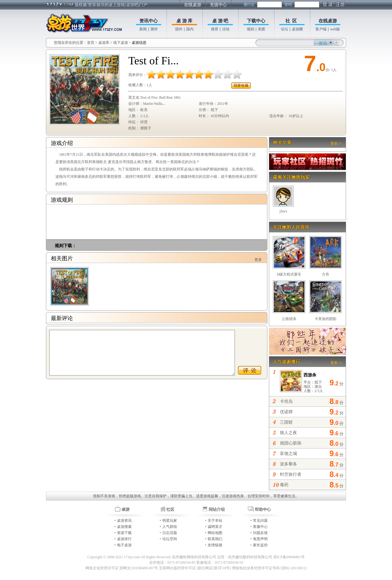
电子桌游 (124, 545)
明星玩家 (170, 521)
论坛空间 (170, 539)
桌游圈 (297, 29)
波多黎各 (288, 464)
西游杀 (310, 375)
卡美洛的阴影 (326, 319)
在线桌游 (193, 5)
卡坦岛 (286, 401)
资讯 (323, 43)
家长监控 (260, 545)
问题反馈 (260, 533)
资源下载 (124, 533)
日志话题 (170, 533)
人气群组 (170, 527)
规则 (251, 29)
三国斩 (286, 422)
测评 (154, 29)
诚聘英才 (215, 527)
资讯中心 (149, 21)
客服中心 (260, 527)
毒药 (284, 485)
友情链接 (215, 545)
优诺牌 (286, 412)
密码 (288, 5)
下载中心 (256, 21)
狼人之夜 (288, 433)
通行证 (249, 5)
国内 (190, 29)
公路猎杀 (289, 319)
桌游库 (104, 43)
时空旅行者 (291, 474)
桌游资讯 (124, 521)
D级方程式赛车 (289, 274)
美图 (262, 29)
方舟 (326, 274)
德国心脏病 (291, 443)
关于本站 (215, 521)
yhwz (283, 211)
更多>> (336, 143)
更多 (258, 260)
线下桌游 (121, 43)
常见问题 (260, 521)
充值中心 (218, 5)
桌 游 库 (185, 21)
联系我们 (215, 539)
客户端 (321, 29)
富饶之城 (288, 454)
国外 (179, 29)
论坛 (285, 29)
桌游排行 (124, 539)
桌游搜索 (124, 527)
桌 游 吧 (220, 21)
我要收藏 (241, 86)
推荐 (215, 29)
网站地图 (215, 533)
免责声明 (260, 539)
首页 (91, 43)
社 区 (291, 21)
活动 (226, 29)
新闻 (143, 29)
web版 (335, 29)
